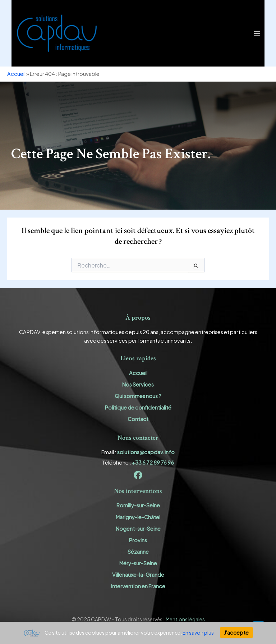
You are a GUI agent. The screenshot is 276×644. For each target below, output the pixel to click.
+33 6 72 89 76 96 (153, 462)
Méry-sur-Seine (138, 563)
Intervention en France (138, 586)
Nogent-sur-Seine (138, 529)
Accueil (16, 74)
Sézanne (138, 552)
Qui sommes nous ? (138, 396)
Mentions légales (185, 619)
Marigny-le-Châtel (138, 517)
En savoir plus (198, 632)
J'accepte (236, 632)
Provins (138, 540)
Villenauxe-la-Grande (138, 575)
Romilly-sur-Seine (138, 505)
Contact (138, 419)
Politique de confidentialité (138, 407)
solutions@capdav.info (146, 452)
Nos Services (138, 384)
